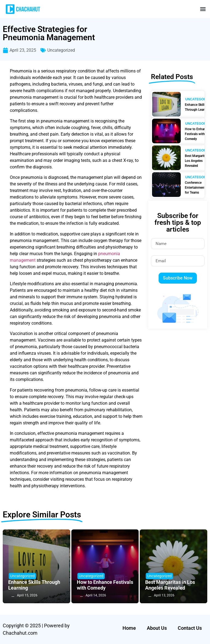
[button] (203, 9)
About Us (157, 628)
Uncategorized (61, 50)
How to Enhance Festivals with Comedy (105, 585)
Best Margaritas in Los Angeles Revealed (170, 585)
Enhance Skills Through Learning (34, 585)
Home (129, 628)
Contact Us (190, 628)
